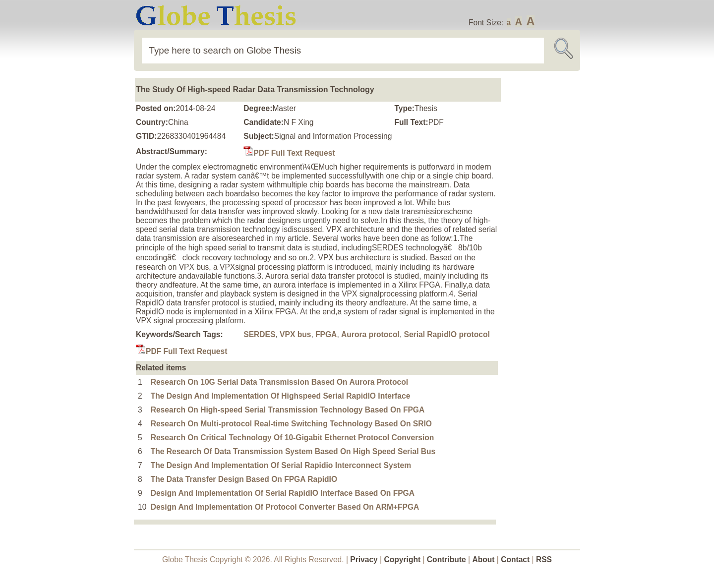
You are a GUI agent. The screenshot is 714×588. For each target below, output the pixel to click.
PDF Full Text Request (289, 153)
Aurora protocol (370, 334)
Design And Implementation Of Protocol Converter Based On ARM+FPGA (285, 507)
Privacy (364, 559)
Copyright (403, 559)
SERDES (259, 334)
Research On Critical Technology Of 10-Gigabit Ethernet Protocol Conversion (293, 438)
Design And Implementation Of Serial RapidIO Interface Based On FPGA (283, 493)
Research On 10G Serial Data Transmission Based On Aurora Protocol (279, 382)
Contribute (446, 559)
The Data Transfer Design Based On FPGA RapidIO (244, 479)
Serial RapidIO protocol (447, 334)
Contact (516, 559)
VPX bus (295, 334)
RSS (544, 559)
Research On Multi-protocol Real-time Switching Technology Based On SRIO (291, 424)
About (483, 559)
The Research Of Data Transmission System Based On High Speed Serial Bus (293, 451)
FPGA (326, 334)
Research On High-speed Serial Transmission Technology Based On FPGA (288, 410)
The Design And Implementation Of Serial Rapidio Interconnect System (281, 465)
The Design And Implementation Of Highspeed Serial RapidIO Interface (281, 396)
